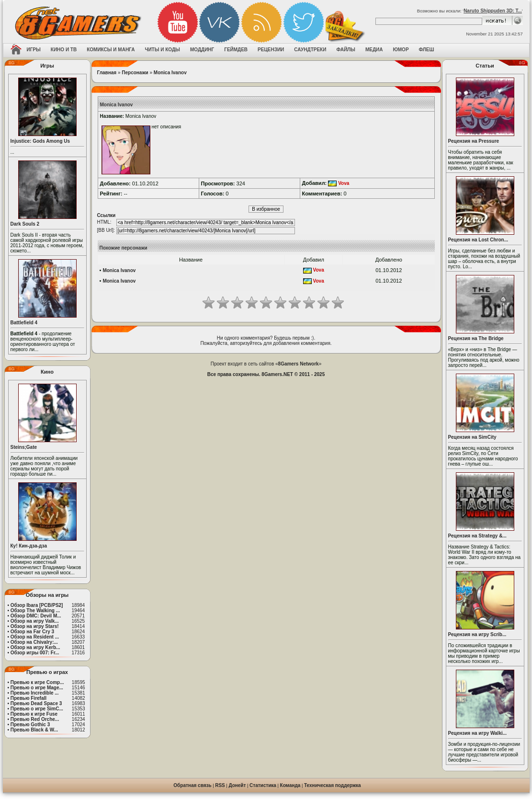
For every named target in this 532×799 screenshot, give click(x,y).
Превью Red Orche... (35, 719)
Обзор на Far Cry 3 (32, 632)
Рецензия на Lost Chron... (478, 240)
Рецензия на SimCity (472, 437)
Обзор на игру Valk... (35, 621)
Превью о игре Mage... (37, 688)
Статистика (263, 785)
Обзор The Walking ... (35, 611)
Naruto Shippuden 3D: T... (493, 11)
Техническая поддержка (333, 785)
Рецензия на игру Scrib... (477, 634)
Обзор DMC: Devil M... (36, 616)
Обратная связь (192, 785)
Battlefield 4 (24, 323)
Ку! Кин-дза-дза (29, 546)
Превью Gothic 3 (30, 725)
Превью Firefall (28, 698)
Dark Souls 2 (25, 224)
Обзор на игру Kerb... (35, 647)
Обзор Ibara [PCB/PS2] (37, 605)
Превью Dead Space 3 (36, 703)
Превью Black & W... (34, 730)
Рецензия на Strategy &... (477, 536)
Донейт (237, 785)
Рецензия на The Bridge (476, 338)
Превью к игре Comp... (37, 682)
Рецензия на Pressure (474, 141)
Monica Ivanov (170, 73)
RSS (220, 785)
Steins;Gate (24, 447)
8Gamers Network (299, 364)
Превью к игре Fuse (34, 714)
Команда (290, 785)
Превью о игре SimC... (37, 709)
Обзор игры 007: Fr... (35, 653)
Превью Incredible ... (35, 693)
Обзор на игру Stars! (35, 626)
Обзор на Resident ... (35, 637)
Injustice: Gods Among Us (40, 141)
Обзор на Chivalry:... (34, 642)
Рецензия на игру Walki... (478, 733)
